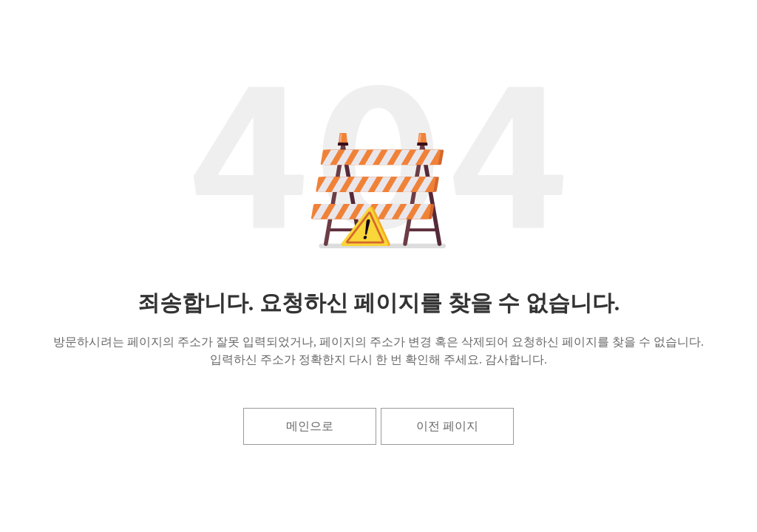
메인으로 (310, 426)
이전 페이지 (447, 426)
